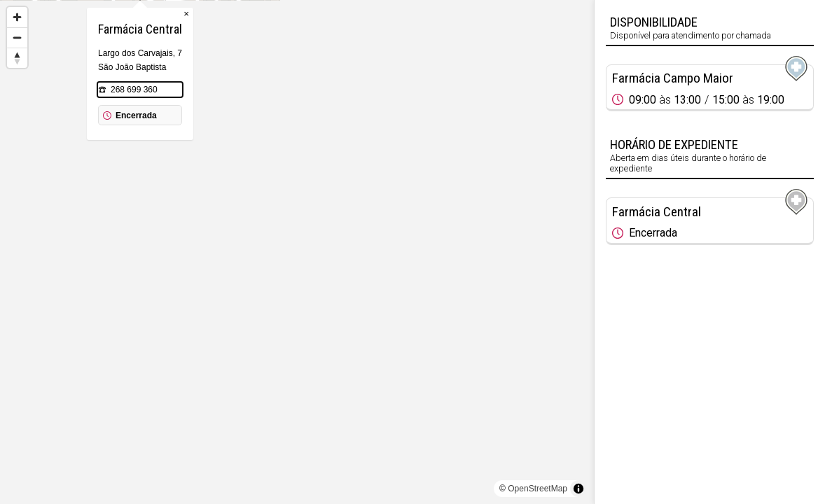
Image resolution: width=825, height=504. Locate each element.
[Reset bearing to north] (17, 58)
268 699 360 (291, 160)
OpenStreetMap (538, 489)
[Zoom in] (17, 17)
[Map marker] (539, 73)
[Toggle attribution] (578, 489)
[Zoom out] (17, 37)
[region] (297, 252)
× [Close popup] (343, 84)
